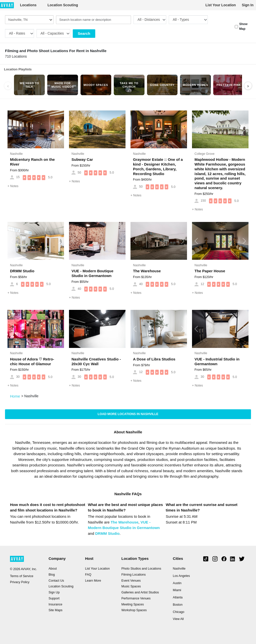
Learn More (93, 581)
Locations (28, 5)
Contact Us (56, 581)
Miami (177, 590)
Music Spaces (131, 586)
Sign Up (54, 592)
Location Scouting (63, 5)
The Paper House (210, 271)
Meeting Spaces (133, 604)
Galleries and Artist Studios (140, 592)
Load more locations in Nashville (128, 414)
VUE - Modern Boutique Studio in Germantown (92, 273)
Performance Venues (136, 598)
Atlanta (178, 597)
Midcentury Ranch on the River (32, 162)
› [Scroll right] (248, 86)
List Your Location (221, 5)
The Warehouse (147, 271)
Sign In (248, 5)
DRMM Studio (22, 271)
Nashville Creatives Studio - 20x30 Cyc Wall (96, 361)
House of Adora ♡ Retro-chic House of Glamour (32, 361)
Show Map (243, 26)
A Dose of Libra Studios (154, 359)
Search (84, 33)
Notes (13, 186)
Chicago (178, 612)
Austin (177, 583)
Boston (178, 605)
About (53, 569)
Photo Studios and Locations (141, 569)
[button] (12, 129)
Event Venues (131, 581)
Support (54, 598)
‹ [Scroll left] (8, 86)
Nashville (16, 154)
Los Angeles (181, 576)
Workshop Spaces (134, 610)
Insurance (55, 604)
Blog (52, 575)
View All (178, 619)
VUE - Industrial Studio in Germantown (217, 361)
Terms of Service (22, 576)
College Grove (204, 154)
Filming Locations (134, 575)
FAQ (88, 575)
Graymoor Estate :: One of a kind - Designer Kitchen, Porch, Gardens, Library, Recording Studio (158, 166)
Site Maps (55, 610)
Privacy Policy (20, 582)
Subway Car (82, 159)
